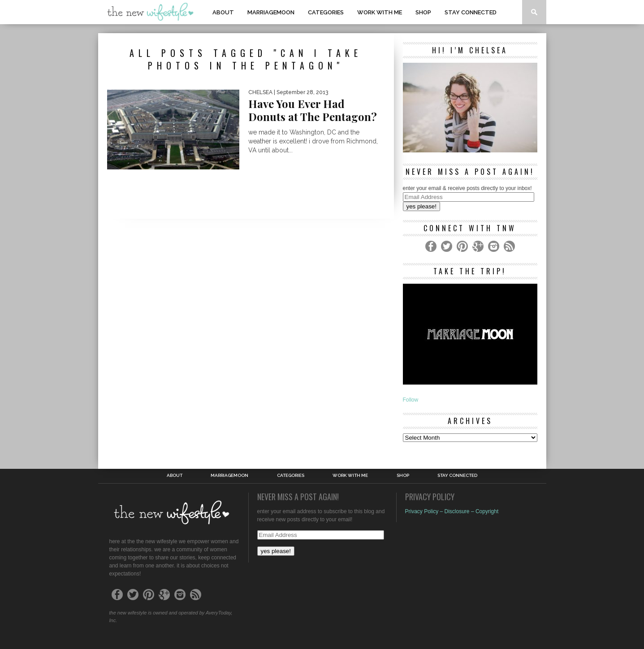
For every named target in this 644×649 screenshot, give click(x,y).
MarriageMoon (271, 12)
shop (423, 12)
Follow (411, 400)
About (223, 12)
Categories (326, 12)
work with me (380, 12)
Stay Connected (471, 12)
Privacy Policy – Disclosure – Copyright (452, 511)
